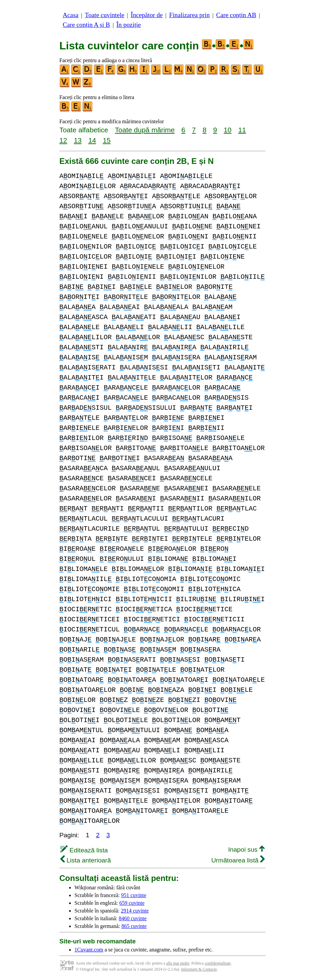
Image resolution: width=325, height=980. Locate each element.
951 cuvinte (134, 895)
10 (228, 130)
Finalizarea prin (189, 15)
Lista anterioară (86, 860)
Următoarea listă (238, 860)
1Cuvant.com (89, 950)
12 (63, 140)
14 (92, 140)
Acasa (71, 15)
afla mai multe (178, 963)
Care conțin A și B (86, 25)
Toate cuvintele (104, 15)
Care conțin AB (236, 15)
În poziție (129, 25)
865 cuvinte (134, 926)
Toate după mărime (145, 130)
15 (106, 140)
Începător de (147, 15)
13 (78, 140)
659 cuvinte (132, 903)
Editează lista (84, 850)
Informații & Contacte (199, 969)
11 (242, 130)
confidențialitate (218, 963)
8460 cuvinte (133, 918)
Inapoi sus (246, 850)
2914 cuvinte (135, 911)
